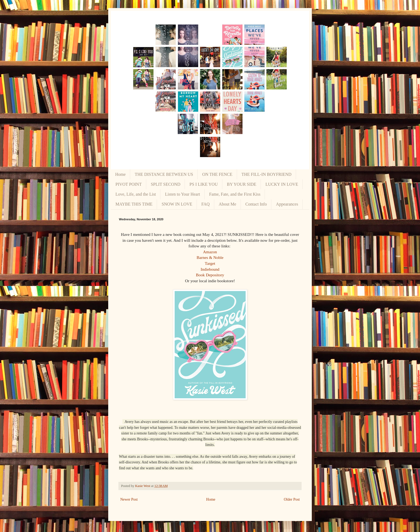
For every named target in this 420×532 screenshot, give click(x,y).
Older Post (292, 499)
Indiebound (210, 269)
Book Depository (210, 275)
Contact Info (256, 204)
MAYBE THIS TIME (134, 204)
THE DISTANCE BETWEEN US (164, 174)
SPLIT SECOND (166, 184)
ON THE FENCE (217, 174)
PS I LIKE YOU (204, 184)
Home (120, 174)
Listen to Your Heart (183, 194)
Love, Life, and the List (136, 194)
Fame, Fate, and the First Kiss (235, 194)
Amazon (210, 252)
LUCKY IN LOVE (282, 184)
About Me (228, 204)
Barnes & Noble (210, 257)
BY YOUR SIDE (242, 184)
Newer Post (129, 499)
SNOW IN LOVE (177, 204)
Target (210, 263)
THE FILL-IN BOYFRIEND (267, 174)
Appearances (287, 204)
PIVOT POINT (129, 184)
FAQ (206, 204)
